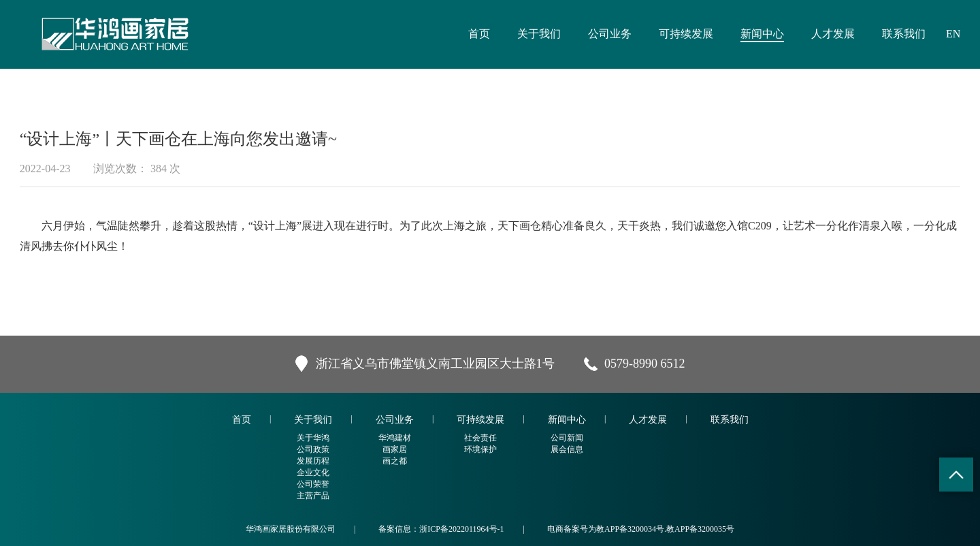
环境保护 (480, 449)
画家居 (395, 449)
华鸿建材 (395, 438)
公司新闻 (567, 438)
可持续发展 (686, 34)
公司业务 (610, 34)
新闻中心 (762, 34)
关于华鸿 (313, 438)
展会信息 (567, 449)
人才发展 (833, 34)
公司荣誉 (313, 484)
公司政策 (313, 449)
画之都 (395, 461)
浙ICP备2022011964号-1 (461, 529)
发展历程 (313, 461)
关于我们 (539, 34)
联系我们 (904, 34)
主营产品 (313, 496)
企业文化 (313, 472)
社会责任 (480, 438)
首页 (479, 34)
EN (953, 34)
